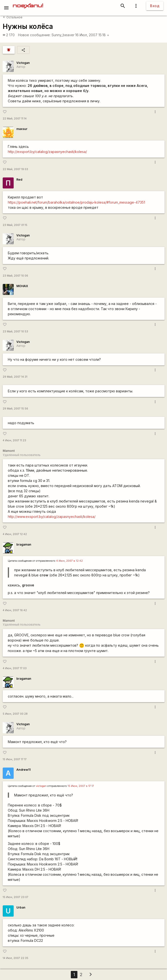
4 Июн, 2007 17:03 (15, 668)
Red (19, 180)
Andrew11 (23, 770)
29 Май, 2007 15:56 (15, 409)
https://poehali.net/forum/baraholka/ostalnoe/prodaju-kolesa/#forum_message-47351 (76, 202)
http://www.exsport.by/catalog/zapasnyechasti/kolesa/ (52, 517)
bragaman (24, 544)
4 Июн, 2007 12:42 (15, 534)
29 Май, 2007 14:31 (15, 377)
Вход (155, 6)
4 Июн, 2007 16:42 (15, 610)
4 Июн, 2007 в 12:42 (69, 561)
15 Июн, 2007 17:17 (15, 759)
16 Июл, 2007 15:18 (92, 35)
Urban (21, 907)
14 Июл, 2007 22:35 (16, 958)
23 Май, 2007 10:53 (15, 332)
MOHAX (22, 286)
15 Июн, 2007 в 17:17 (81, 786)
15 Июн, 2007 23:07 (16, 897)
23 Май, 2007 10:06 (15, 276)
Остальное (13, 17)
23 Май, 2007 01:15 (15, 225)
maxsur (22, 129)
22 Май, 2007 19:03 (15, 169)
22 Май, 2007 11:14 (15, 119)
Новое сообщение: (34, 35)
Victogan (23, 63)
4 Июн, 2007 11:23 (14, 440)
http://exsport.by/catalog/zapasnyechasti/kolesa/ (47, 152)
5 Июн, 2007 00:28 (15, 714)
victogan (41, 786)
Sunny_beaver (63, 35)
